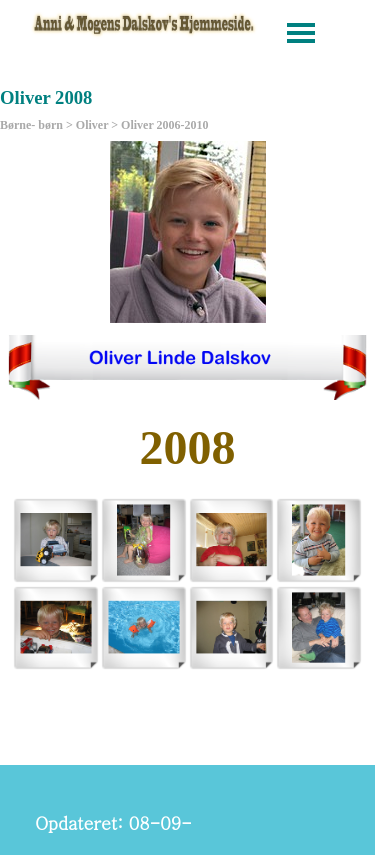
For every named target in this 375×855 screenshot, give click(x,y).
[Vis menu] (301, 32)
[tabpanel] (187, 448)
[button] (56, 540)
